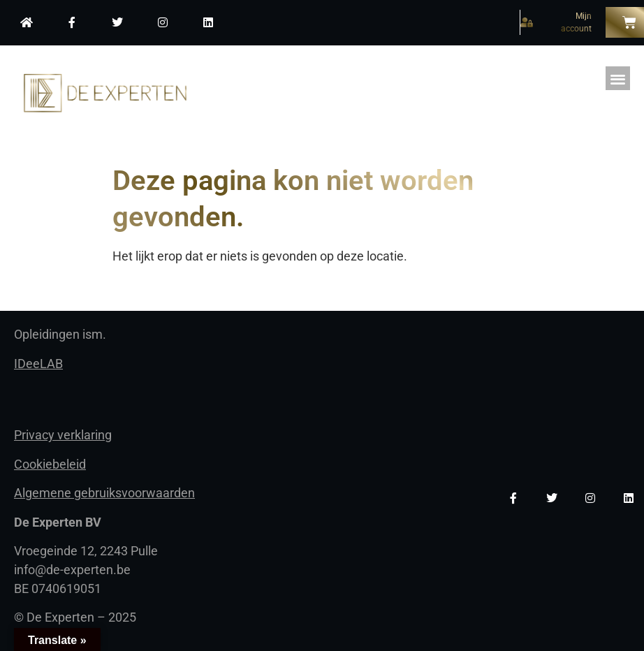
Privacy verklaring (63, 435)
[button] (618, 79)
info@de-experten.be (72, 570)
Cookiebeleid (50, 464)
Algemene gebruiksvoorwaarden (104, 493)
